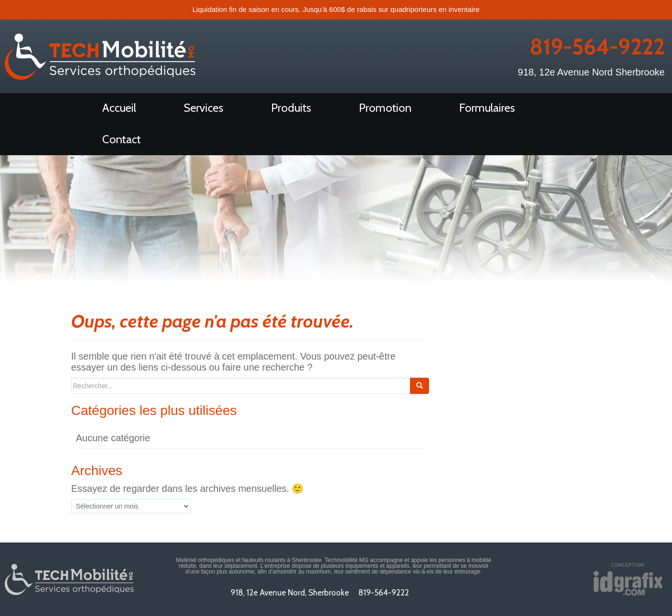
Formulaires (487, 108)
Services (204, 108)
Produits (291, 108)
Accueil (119, 108)
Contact (121, 139)
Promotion (385, 108)
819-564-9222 (597, 47)
